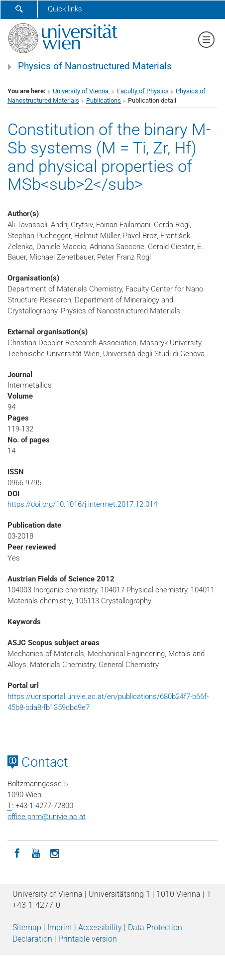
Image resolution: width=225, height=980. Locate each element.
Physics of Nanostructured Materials (95, 66)
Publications (104, 100)
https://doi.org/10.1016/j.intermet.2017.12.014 (82, 504)
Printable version (88, 939)
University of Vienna (81, 91)
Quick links (65, 9)
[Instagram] (55, 852)
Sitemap (27, 927)
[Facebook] (17, 852)
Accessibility (100, 927)
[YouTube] (36, 852)
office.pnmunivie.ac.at (47, 817)
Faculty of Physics (143, 91)
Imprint (60, 927)
